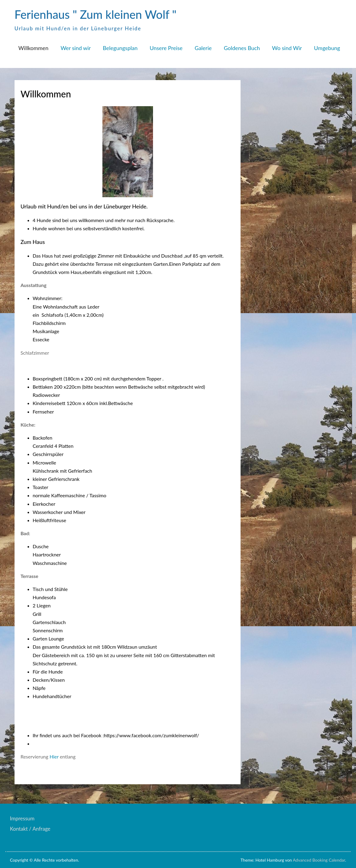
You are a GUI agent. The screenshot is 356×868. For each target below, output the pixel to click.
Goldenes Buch (242, 48)
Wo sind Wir (287, 48)
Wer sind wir (76, 48)
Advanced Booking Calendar (319, 860)
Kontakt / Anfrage (30, 829)
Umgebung (327, 48)
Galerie (203, 48)
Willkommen (33, 48)
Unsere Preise (166, 48)
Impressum (22, 818)
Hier (54, 757)
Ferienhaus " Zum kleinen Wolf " (96, 14)
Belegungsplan (120, 48)
